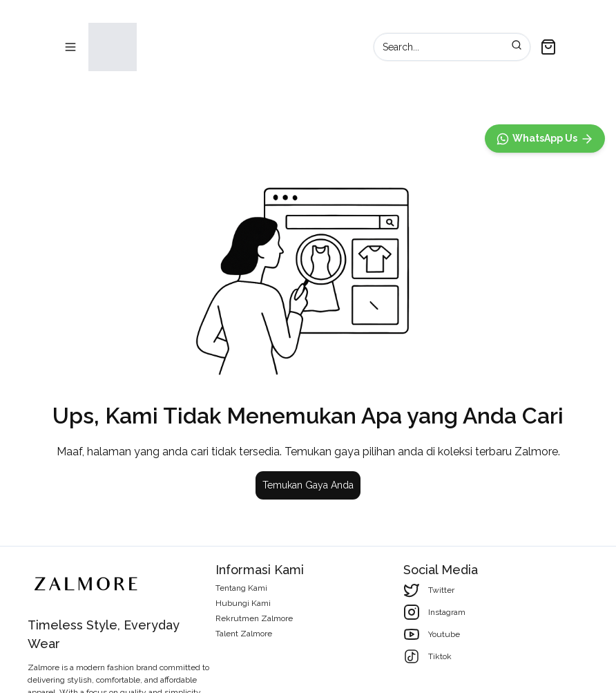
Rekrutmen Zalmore (254, 618)
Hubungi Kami (243, 603)
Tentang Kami (241, 588)
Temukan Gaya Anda (308, 487)
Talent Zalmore (244, 634)
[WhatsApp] (545, 439)
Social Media (441, 570)
